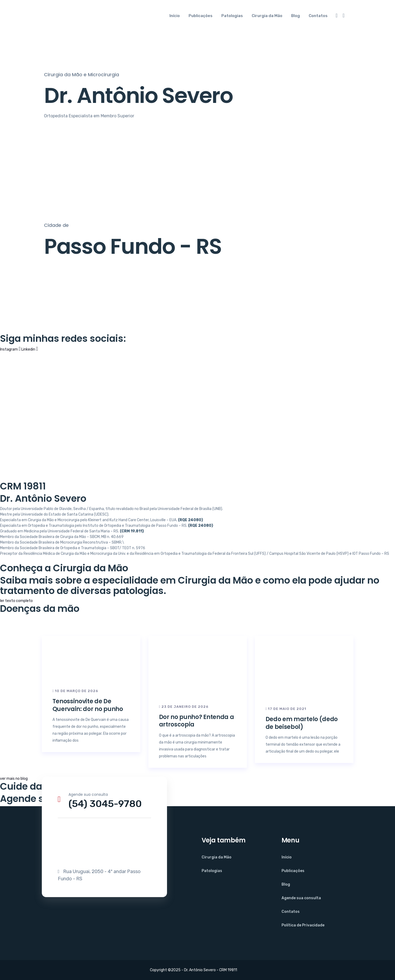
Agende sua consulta (301, 898)
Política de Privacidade (303, 925)
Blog (296, 16)
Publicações (201, 16)
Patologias (232, 16)
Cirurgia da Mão (267, 16)
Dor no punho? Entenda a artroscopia (197, 721)
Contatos (318, 16)
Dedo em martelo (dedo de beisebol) (302, 723)
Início (175, 16)
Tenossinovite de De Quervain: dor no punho (88, 705)
